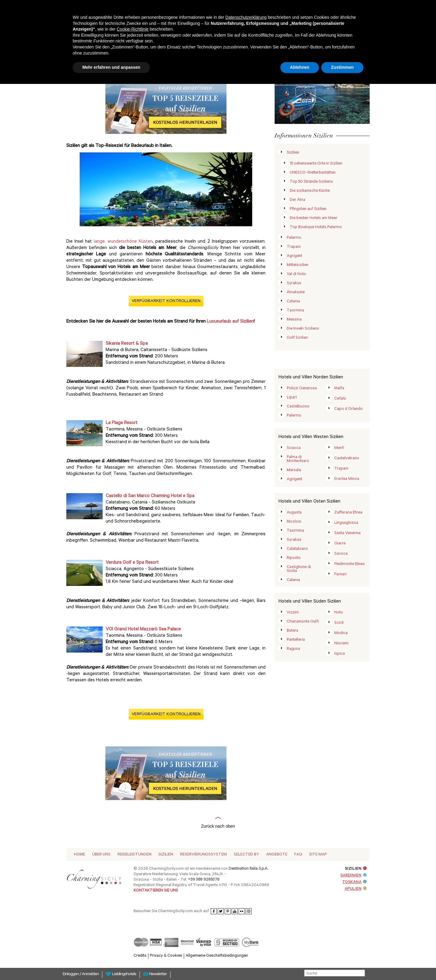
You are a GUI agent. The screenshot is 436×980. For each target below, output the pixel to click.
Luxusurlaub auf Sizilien (230, 322)
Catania (293, 302)
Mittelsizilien (298, 265)
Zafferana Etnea (348, 513)
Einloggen (71, 975)
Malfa (339, 389)
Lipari (292, 398)
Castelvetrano (347, 458)
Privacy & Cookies (166, 956)
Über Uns (101, 855)
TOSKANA (354, 882)
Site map (318, 855)
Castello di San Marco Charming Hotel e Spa (150, 496)
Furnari (340, 575)
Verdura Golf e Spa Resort (132, 563)
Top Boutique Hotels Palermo (316, 227)
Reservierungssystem (203, 855)
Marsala (294, 470)
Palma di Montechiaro (298, 459)
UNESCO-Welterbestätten (313, 173)
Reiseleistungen (134, 855)
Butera (292, 631)
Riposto (294, 558)
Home (79, 855)
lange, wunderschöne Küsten (123, 242)
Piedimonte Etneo (350, 564)
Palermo (294, 238)
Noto (339, 613)
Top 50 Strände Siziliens (311, 182)
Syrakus (294, 283)
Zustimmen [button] (342, 67)
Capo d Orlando (348, 409)
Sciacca (294, 448)
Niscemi (341, 644)
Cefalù (340, 399)
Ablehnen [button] (300, 67)
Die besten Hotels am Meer (314, 218)
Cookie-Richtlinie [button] (132, 29)
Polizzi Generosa (302, 389)
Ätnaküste (296, 292)
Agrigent (294, 256)
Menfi (339, 448)
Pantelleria (296, 640)
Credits (140, 956)
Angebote (277, 855)
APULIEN (356, 889)
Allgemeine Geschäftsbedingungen (217, 956)
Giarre (340, 544)
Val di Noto (296, 274)
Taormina (295, 311)
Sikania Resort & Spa (127, 344)
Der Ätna (297, 200)
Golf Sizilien (297, 338)
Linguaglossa (346, 523)
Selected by (246, 855)
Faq (298, 855)
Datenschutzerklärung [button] (246, 17)
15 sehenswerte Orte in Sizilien (316, 164)
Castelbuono (298, 407)
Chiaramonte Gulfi (303, 622)
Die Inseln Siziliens (303, 329)
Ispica (340, 654)
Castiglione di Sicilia (299, 569)
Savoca (341, 554)
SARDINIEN (353, 876)
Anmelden (90, 975)
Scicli (339, 623)
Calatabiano (297, 549)
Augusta (294, 513)
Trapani (294, 247)
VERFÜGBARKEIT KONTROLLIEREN (166, 301)
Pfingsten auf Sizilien (308, 209)
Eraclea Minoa (347, 479)
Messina (294, 320)
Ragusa (293, 649)
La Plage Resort (122, 423)
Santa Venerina (347, 533)
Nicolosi (294, 522)
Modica (341, 633)
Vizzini (293, 613)
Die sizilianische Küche (310, 191)
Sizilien (293, 153)
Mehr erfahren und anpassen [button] (111, 67)
